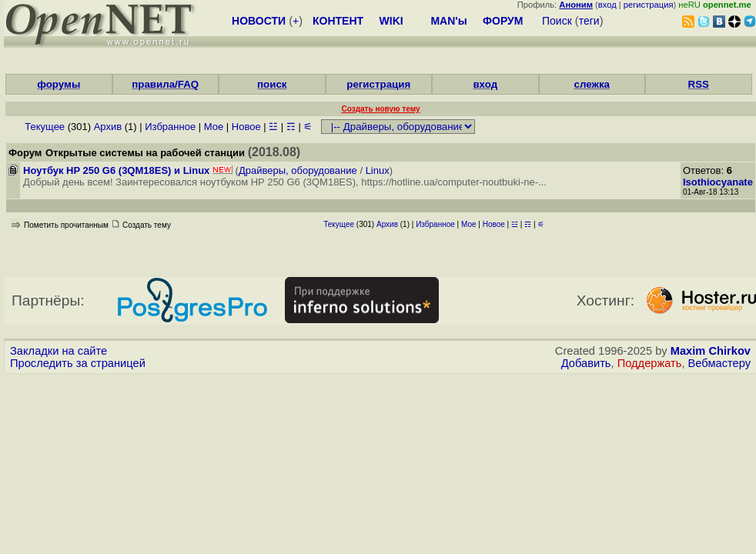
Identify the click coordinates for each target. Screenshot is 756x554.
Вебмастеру (719, 363)
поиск (272, 84)
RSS (699, 84)
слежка (592, 84)
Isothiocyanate (718, 182)
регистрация (649, 5)
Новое (246, 127)
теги (589, 21)
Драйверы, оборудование (298, 170)
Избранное (170, 127)
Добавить (586, 363)
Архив (108, 127)
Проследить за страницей (78, 363)
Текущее (45, 127)
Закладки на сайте (59, 351)
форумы (59, 84)
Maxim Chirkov (711, 351)
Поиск (557, 21)
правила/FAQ (165, 84)
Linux (378, 170)
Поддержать (650, 363)
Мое (214, 127)
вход (607, 5)
